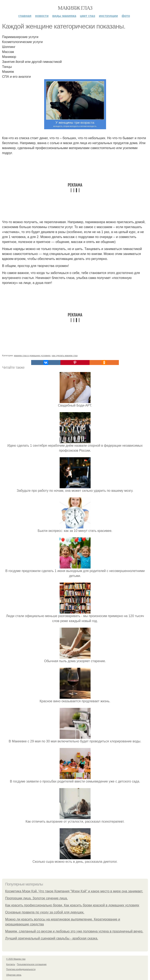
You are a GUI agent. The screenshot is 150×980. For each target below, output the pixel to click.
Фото (126, 16)
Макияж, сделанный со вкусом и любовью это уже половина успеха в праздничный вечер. (74, 931)
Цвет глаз (87, 16)
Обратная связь (14, 975)
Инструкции (108, 16)
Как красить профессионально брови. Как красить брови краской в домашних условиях (72, 905)
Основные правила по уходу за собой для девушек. (45, 912)
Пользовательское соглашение (32, 964)
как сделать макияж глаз (65, 355)
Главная (25, 16)
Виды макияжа (64, 16)
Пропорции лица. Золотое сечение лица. (37, 898)
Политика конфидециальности (21, 969)
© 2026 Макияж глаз (16, 959)
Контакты (11, 964)
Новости (42, 16)
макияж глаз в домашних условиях (32, 355)
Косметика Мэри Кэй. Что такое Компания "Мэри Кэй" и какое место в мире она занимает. (74, 891)
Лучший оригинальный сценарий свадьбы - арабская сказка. (52, 938)
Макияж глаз (75, 8)
